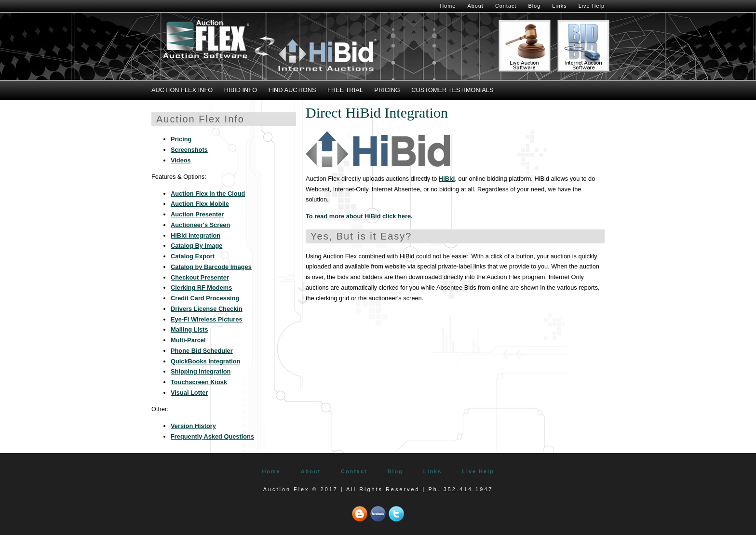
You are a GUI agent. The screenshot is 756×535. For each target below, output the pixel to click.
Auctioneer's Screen (200, 225)
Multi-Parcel (188, 340)
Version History (193, 426)
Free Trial (345, 90)
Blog (534, 6)
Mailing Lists (189, 329)
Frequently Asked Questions (212, 436)
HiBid (447, 179)
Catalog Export (193, 256)
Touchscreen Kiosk (199, 382)
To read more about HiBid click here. (359, 216)
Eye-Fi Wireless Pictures (207, 319)
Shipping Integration (201, 371)
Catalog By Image (196, 246)
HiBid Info (241, 90)
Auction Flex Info (182, 90)
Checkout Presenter (200, 277)
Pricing (387, 90)
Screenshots (189, 150)
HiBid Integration (196, 235)
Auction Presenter (197, 214)
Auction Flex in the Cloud (208, 194)
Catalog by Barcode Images (211, 267)
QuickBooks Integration (205, 361)
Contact (506, 6)
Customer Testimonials (452, 90)
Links (559, 6)
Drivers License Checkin (207, 309)
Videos (181, 160)
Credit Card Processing (205, 298)
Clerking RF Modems (201, 288)
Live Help (592, 6)
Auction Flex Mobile (200, 204)
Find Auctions (292, 90)
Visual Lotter (189, 393)
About (475, 6)
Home (448, 6)
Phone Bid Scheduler (202, 351)
